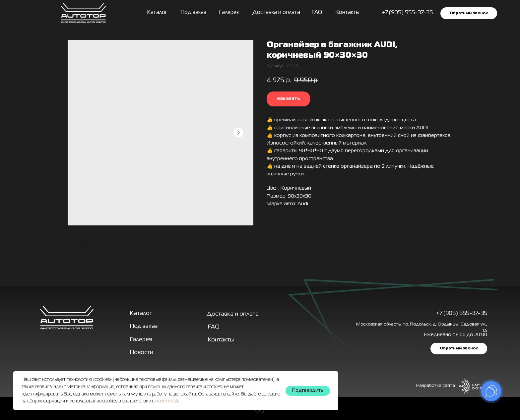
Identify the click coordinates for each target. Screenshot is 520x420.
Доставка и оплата (276, 13)
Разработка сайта (436, 386)
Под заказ (194, 13)
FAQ (317, 13)
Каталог (157, 13)
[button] (469, 13)
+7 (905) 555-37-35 (462, 313)
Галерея (141, 340)
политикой (167, 401)
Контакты (348, 13)
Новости (142, 353)
